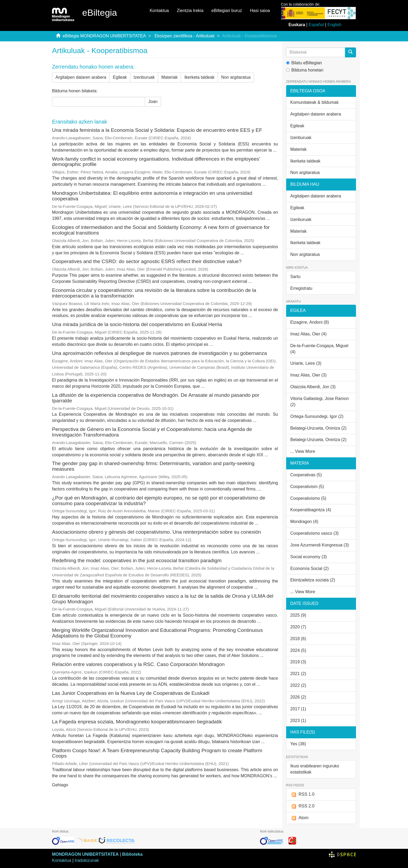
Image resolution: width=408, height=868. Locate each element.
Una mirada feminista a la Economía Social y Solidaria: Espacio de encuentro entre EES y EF (157, 130)
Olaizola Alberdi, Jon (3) (313, 387)
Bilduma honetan (305, 70)
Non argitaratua (236, 77)
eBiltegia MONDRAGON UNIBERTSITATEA (104, 36)
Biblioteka (132, 854)
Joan (153, 102)
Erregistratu (301, 288)
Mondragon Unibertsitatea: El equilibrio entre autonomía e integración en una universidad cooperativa (152, 196)
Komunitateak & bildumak (315, 102)
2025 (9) (298, 615)
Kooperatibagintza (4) (311, 510)
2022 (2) (298, 685)
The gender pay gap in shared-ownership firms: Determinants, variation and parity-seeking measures (153, 466)
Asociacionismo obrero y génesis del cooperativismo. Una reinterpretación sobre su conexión (157, 532)
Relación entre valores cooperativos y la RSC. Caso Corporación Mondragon (138, 664)
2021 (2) (298, 674)
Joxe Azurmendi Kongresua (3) (320, 545)
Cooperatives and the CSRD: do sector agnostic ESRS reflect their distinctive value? (147, 261)
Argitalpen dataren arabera (81, 77)
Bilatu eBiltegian (304, 63)
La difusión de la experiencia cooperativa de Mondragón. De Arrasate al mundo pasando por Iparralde (156, 398)
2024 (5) (298, 650)
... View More (303, 451)
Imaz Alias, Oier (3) (309, 375)
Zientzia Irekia (190, 11)
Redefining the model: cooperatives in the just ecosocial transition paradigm (137, 560)
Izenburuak (144, 77)
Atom (299, 818)
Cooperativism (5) (307, 487)
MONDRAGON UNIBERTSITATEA (85, 854)
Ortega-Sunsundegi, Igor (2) (317, 416)
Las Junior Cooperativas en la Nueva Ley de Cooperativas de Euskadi (131, 693)
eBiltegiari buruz (227, 11)
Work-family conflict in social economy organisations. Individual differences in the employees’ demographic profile (156, 162)
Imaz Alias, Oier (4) (309, 334)
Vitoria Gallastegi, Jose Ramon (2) (320, 402)
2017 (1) (298, 709)
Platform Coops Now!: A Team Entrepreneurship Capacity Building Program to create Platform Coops (157, 753)
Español (316, 25)
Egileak (120, 77)
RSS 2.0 (303, 806)
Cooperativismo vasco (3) (315, 533)
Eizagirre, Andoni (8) (310, 322)
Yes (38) (298, 744)
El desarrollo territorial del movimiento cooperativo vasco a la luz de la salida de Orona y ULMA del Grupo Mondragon (163, 599)
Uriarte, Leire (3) (306, 363)
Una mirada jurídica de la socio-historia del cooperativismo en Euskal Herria (137, 324)
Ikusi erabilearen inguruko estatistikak (315, 769)
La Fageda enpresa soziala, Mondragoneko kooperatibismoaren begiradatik (137, 722)
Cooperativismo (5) (308, 498)
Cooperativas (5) (306, 475)
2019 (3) (298, 662)
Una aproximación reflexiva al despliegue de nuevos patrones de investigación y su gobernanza (159, 353)
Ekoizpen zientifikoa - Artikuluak (185, 36)
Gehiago (60, 785)
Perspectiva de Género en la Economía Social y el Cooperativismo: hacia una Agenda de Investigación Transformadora (152, 432)
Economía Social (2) (310, 568)
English (334, 25)
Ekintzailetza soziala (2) (313, 580)
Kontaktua (159, 11)
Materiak (169, 77)
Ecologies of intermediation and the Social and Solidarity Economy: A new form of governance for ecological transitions (161, 230)
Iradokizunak (87, 860)
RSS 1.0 (303, 794)
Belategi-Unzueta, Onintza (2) (319, 428)
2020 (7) (298, 627)
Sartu (295, 277)
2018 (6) (298, 639)
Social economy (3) (309, 557)
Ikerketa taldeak (199, 77)
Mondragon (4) (304, 522)
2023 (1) (298, 721)
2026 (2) (298, 697)
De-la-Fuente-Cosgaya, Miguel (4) (319, 349)
